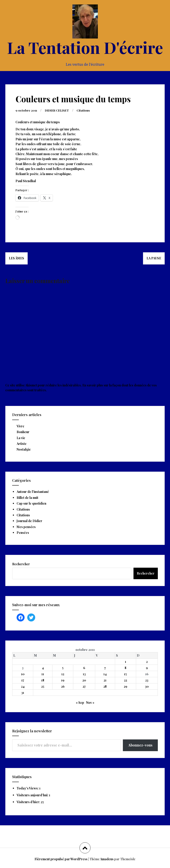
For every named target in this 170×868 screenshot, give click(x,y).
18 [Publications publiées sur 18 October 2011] (43, 680)
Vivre (20, 426)
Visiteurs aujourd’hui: (33, 795)
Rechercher (21, 564)
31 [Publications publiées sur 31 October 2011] (23, 692)
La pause (154, 258)
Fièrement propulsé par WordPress (61, 859)
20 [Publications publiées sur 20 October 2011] (84, 680)
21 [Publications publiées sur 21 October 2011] (105, 680)
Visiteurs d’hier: (29, 802)
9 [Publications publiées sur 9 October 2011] (147, 668)
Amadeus (107, 859)
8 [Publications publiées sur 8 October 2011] (126, 668)
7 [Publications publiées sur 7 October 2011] (105, 668)
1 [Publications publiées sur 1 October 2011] (126, 661)
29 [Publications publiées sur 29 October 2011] (126, 686)
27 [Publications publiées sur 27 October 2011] (84, 686)
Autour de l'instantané (33, 491)
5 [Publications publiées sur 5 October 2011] (63, 668)
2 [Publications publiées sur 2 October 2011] (147, 661)
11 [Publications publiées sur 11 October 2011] (43, 674)
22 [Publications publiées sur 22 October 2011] (126, 680)
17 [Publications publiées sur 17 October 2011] (23, 680)
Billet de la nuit (27, 497)
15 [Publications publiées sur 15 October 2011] (125, 674)
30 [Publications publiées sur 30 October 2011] (147, 686)
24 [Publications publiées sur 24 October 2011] (23, 686)
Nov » (90, 702)
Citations (86, 110)
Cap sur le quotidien (31, 503)
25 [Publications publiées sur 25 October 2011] (43, 686)
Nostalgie (24, 449)
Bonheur (23, 432)
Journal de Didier (29, 521)
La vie (21, 438)
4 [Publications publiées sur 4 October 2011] (43, 668)
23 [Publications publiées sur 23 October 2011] (147, 680)
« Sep (80, 702)
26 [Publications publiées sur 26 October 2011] (63, 686)
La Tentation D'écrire (85, 47)
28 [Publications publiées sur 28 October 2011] (105, 686)
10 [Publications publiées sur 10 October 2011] (23, 674)
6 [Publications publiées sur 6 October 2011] (84, 668)
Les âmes (16, 258)
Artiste (22, 443)
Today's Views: (28, 788)
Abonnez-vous (140, 745)
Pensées (23, 532)
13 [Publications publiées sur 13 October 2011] (84, 674)
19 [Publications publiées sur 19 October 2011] (63, 680)
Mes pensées (26, 527)
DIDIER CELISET (59, 110)
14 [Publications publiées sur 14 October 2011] (105, 674)
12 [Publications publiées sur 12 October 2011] (63, 674)
